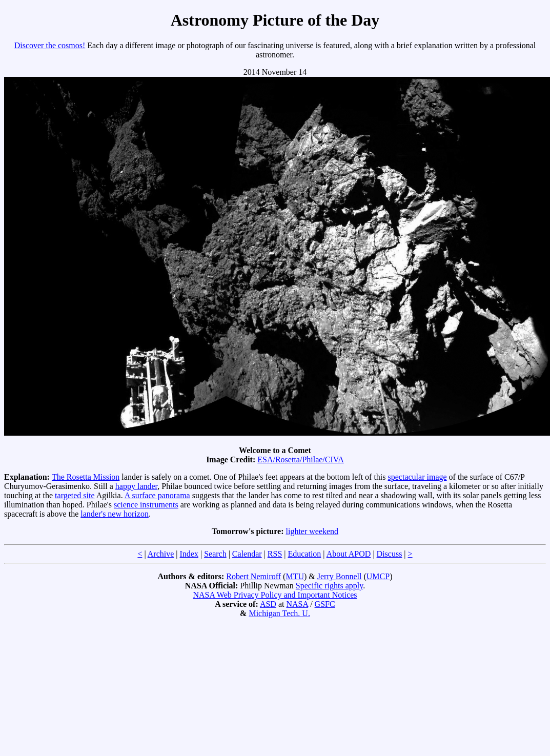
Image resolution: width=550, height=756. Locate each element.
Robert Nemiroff (253, 576)
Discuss (390, 554)
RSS (275, 554)
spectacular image (417, 477)
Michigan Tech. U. (279, 613)
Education (304, 554)
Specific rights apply (329, 586)
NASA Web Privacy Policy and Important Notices (275, 595)
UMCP (378, 576)
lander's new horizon (115, 514)
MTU (295, 576)
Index (189, 554)
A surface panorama (157, 495)
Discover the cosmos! (50, 45)
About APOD (349, 554)
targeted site (75, 495)
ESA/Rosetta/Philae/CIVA (301, 459)
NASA (297, 604)
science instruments (146, 505)
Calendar (247, 554)
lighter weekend (312, 531)
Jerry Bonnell (340, 576)
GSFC (325, 604)
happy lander (136, 486)
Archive (161, 554)
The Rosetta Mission (86, 477)
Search (215, 554)
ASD (268, 604)
